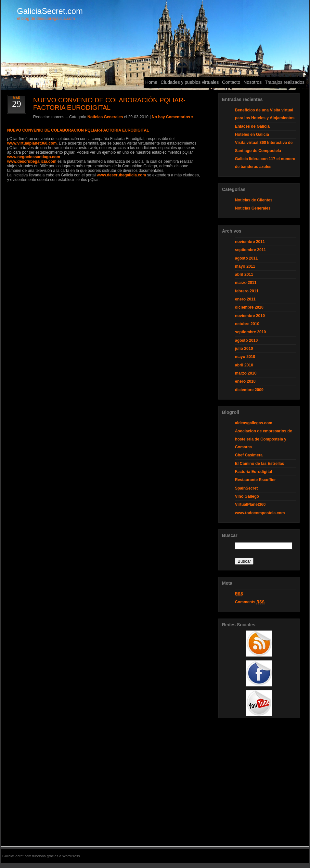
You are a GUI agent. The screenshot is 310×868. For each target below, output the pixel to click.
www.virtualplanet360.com (32, 143)
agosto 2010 (246, 340)
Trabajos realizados (285, 82)
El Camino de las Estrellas (259, 464)
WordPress (71, 856)
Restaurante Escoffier (255, 480)
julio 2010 (244, 349)
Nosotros (252, 82)
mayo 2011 (245, 266)
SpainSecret (246, 488)
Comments (250, 602)
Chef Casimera (249, 455)
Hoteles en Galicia (252, 134)
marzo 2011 (246, 283)
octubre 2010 (247, 324)
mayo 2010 (245, 357)
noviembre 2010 (250, 316)
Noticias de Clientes (254, 200)
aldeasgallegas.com (254, 423)
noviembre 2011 (250, 242)
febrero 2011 (247, 291)
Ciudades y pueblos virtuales (190, 82)
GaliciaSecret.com (50, 11)
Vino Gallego (247, 496)
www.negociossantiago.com (34, 157)
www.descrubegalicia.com (32, 161)
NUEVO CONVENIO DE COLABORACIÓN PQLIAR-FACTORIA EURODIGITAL (78, 130)
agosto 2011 (246, 258)
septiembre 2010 (250, 332)
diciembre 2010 (249, 307)
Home (151, 82)
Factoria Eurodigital (253, 472)
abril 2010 (244, 365)
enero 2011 (245, 299)
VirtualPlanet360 (250, 504)
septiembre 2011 (250, 250)
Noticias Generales (105, 117)
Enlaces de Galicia (252, 126)
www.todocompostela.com (260, 513)
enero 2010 (245, 381)
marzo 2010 (246, 373)
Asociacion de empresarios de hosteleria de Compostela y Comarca (264, 439)
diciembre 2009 (249, 390)
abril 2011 (244, 274)
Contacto (231, 82)
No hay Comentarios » (173, 117)
